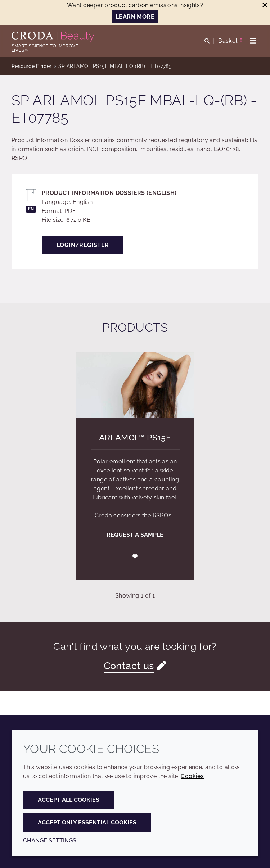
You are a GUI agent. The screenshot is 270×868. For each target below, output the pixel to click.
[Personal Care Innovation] (54, 37)
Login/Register (83, 245)
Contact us (129, 666)
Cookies (192, 776)
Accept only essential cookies (87, 823)
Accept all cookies (69, 800)
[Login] (135, 556)
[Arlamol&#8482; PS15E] (135, 385)
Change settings (50, 840)
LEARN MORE (135, 17)
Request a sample (135, 535)
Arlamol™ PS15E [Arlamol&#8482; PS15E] (135, 437)
